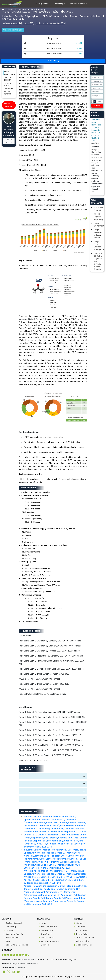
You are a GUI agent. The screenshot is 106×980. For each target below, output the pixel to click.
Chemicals (12, 9)
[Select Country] (97, 88)
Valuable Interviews (49, 941)
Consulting (60, 4)
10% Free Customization (99, 225)
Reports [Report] (8, 930)
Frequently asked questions (9, 86)
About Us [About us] (79, 927)
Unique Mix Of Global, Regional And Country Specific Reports (99, 261)
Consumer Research (78, 4)
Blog (6, 941)
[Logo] (12, 4)
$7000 (79, 54)
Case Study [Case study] (45, 934)
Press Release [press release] (11, 938)
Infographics (45, 930)
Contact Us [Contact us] (80, 930)
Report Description (9, 73)
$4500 (79, 48)
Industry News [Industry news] (46, 938)
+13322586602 (20, 968)
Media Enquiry (53, 61)
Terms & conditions (84, 938)
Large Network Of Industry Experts (99, 234)
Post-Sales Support (99, 209)
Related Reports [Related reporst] (7, 93)
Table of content (8, 79)
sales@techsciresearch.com (24, 964)
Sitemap (43, 945)
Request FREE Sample (9, 105)
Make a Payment (83, 945)
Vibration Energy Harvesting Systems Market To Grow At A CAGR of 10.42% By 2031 (96, 130)
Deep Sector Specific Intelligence (99, 246)
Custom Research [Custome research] (13, 923)
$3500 (79, 43)
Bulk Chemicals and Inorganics (33, 9)
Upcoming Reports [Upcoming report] (13, 934)
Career (78, 923)
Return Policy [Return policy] (81, 934)
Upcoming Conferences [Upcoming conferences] (15, 945)
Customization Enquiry (13, 30)
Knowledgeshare (47, 927)
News (42, 923)
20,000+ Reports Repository (99, 217)
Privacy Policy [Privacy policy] (81, 941)
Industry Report (43, 4)
